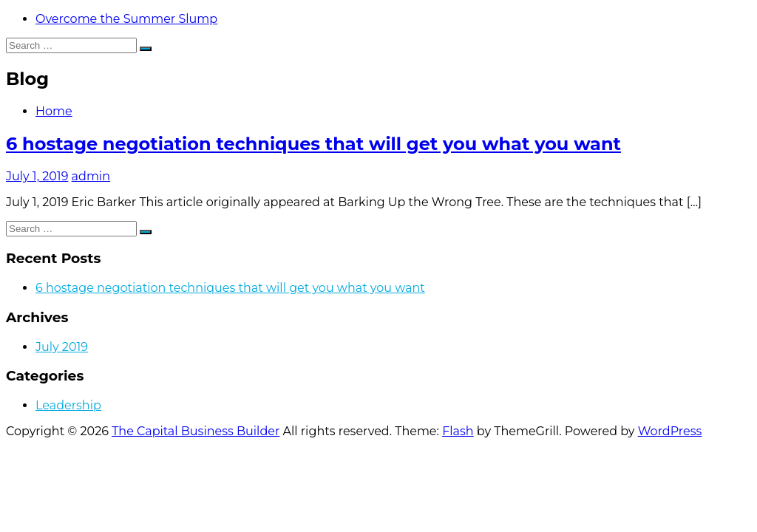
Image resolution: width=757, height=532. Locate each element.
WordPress (670, 431)
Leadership (68, 405)
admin (91, 176)
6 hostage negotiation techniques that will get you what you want (313, 144)
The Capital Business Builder (196, 431)
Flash (458, 431)
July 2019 (62, 347)
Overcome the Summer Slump (126, 19)
